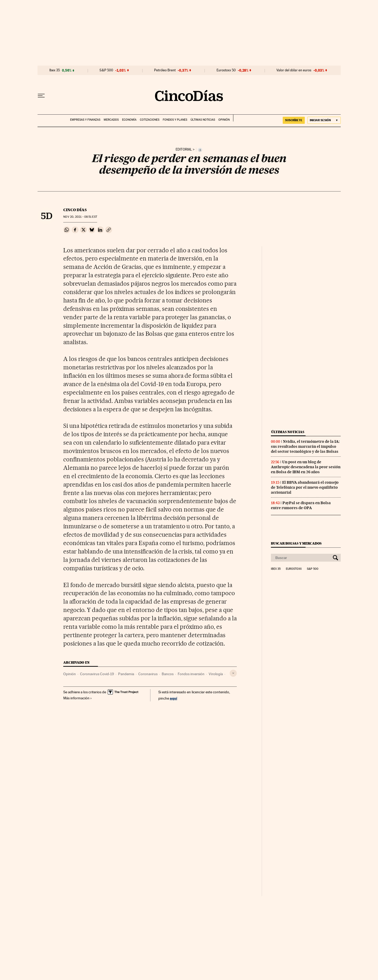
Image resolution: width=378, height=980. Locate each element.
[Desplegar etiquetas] (233, 673)
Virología (216, 674)
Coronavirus (148, 674)
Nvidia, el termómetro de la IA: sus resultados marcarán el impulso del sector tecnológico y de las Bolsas (305, 446)
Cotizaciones (150, 120)
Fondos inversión (191, 674)
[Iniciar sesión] (324, 120)
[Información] (200, 150)
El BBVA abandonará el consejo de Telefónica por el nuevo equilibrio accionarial (305, 487)
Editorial (184, 150)
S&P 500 (106, 70)
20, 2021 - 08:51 (80, 217)
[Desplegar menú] (41, 96)
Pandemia (126, 674)
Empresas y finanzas (85, 120)
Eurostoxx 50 (226, 70)
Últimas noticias (203, 120)
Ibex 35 (55, 70)
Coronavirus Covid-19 (97, 674)
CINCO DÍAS (75, 210)
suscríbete (294, 120)
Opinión (224, 120)
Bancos (168, 674)
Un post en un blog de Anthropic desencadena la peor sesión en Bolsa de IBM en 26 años (306, 467)
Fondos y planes (175, 120)
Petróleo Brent (165, 70)
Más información (78, 698)
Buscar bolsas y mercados (296, 543)
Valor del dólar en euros (294, 70)
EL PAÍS (242, 118)
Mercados (111, 120)
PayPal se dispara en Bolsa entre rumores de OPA (301, 505)
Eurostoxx (294, 569)
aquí (174, 698)
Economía (129, 120)
